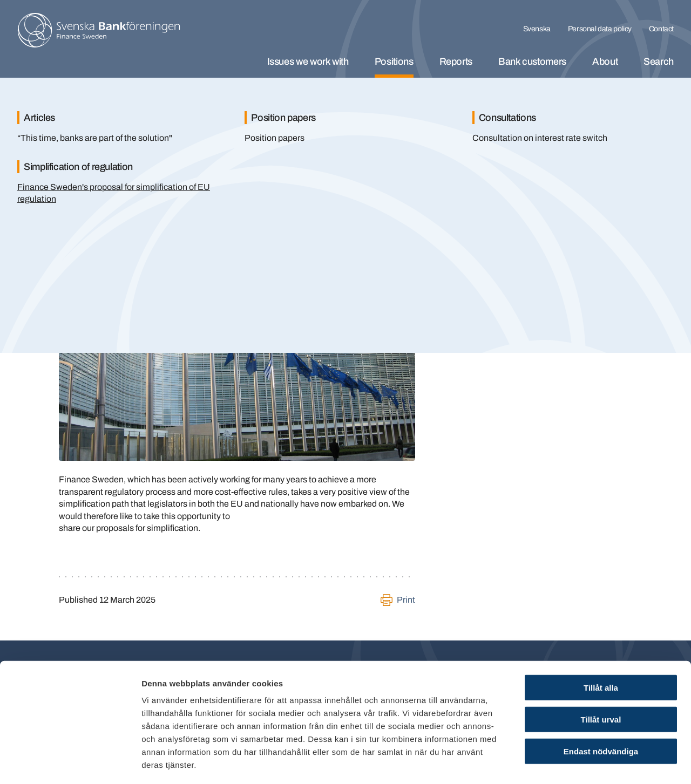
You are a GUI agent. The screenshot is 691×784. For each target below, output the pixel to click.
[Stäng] (653, 101)
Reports (456, 62)
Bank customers (532, 62)
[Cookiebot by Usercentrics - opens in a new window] (70, 763)
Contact (661, 29)
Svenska (537, 29)
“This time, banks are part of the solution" (95, 138)
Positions (394, 62)
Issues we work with (308, 62)
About (605, 62)
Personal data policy (600, 29)
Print (406, 600)
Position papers (275, 138)
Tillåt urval (601, 674)
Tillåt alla (601, 642)
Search (659, 62)
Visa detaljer (587, 763)
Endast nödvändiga (601, 705)
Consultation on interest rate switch (540, 138)
